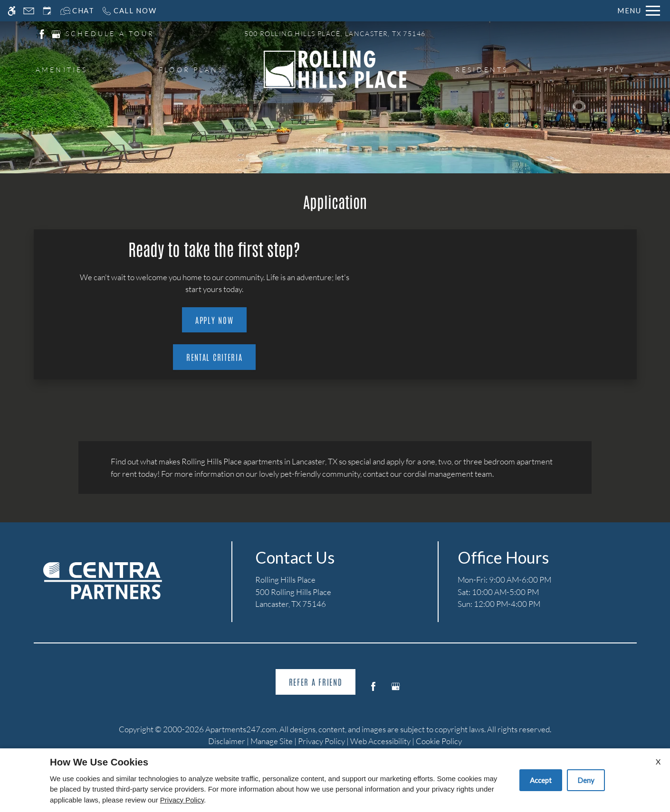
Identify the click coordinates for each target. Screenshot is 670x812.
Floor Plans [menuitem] (191, 70)
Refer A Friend (316, 681)
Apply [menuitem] (611, 70)
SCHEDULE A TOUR (110, 33)
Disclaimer (227, 741)
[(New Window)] (42, 33)
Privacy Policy (321, 741)
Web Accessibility (380, 741)
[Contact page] (29, 11)
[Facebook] (373, 690)
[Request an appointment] (47, 11)
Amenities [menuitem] (62, 70)
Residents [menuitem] (482, 70)
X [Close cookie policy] (658, 761)
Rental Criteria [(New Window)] (215, 357)
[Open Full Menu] (639, 11)
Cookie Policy (439, 741)
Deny (586, 780)
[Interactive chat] (77, 11)
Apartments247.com (241, 729)
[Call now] (129, 11)
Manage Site (272, 741)
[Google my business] (396, 690)
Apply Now (214, 320)
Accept (541, 780)
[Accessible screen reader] (12, 11)
